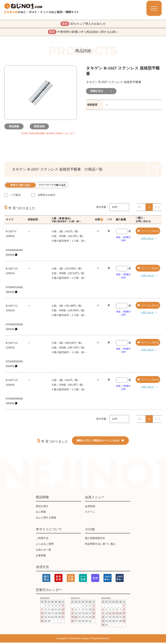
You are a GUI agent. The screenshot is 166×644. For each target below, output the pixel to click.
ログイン (90, 513)
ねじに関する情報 (46, 519)
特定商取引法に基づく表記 (100, 545)
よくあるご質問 (45, 545)
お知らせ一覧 (43, 551)
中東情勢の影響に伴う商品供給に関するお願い (83, 33)
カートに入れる (148, 232)
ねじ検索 (41, 513)
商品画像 (15, 128)
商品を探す (42, 508)
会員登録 (90, 508)
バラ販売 (16, 196)
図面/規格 (41, 128)
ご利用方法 (42, 540)
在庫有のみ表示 (47, 196)
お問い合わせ (145, 240)
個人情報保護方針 (95, 540)
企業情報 (41, 557)
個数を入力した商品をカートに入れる (100, 442)
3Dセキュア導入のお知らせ (83, 24)
